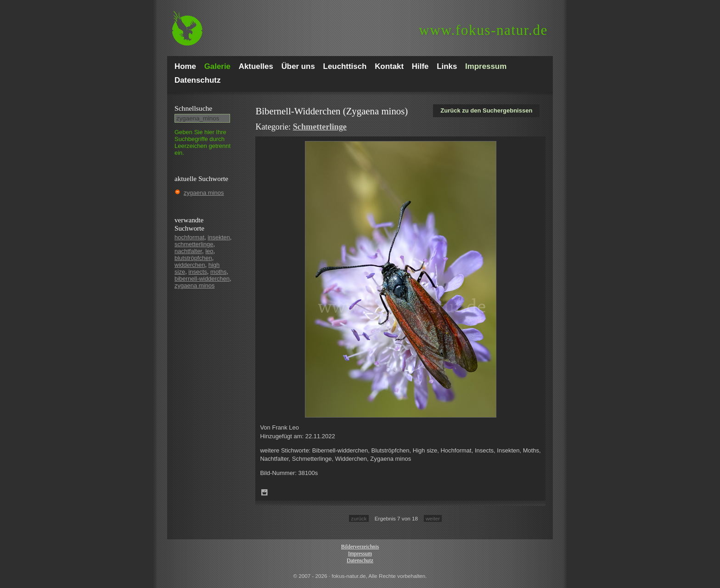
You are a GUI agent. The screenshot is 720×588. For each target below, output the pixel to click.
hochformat (189, 237)
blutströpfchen (193, 258)
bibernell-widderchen (202, 279)
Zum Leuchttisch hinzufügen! (264, 492)
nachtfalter (188, 251)
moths (218, 272)
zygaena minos (204, 193)
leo (209, 251)
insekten (219, 237)
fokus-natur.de (483, 30)
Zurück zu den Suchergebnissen (486, 110)
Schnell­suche (193, 108)
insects (197, 272)
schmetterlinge (194, 244)
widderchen (190, 265)
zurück (359, 518)
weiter (433, 518)
